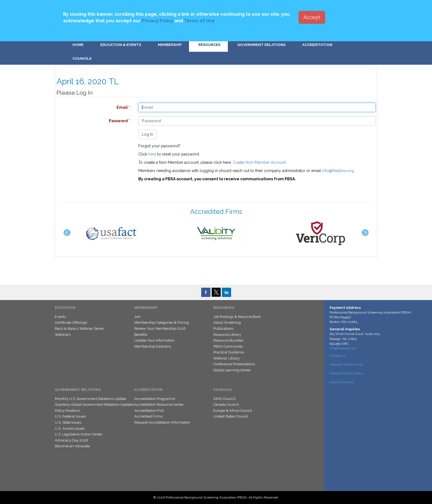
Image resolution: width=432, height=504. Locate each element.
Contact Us (338, 356)
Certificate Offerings (71, 322)
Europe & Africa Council (233, 411)
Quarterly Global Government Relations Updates (94, 404)
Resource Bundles (228, 340)
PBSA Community (228, 346)
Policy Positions (67, 411)
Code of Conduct (342, 382)
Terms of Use (199, 21)
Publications (223, 329)
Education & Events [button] (121, 45)
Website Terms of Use (346, 364)
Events (60, 317)
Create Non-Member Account (259, 162)
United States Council (231, 416)
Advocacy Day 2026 (71, 440)
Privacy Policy (158, 21)
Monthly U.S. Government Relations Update (91, 399)
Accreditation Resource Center (159, 404)
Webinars (63, 335)
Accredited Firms (148, 416)
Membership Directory (153, 346)
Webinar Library (226, 358)
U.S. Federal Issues (70, 416)
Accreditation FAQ (149, 411)
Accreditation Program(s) (155, 399)
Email (91, 107)
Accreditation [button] (317, 45)
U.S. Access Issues (70, 428)
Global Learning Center (232, 370)
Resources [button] (209, 45)
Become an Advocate (72, 446)
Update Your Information (154, 340)
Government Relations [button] (261, 45)
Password (91, 121)
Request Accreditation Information (162, 422)
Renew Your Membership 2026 (160, 329)
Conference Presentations (234, 364)
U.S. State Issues (68, 422)
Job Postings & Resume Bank (237, 317)
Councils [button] (82, 58)
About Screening (227, 322)
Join (137, 317)
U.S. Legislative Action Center (79, 434)
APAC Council (224, 399)
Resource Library (227, 335)
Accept (312, 17)
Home (78, 45)
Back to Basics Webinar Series (79, 329)
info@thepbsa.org (338, 171)
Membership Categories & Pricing (161, 322)
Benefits (141, 335)
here (152, 154)
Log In (148, 134)
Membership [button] (170, 45)
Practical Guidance (229, 352)
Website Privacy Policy (346, 373)
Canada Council (226, 404)
